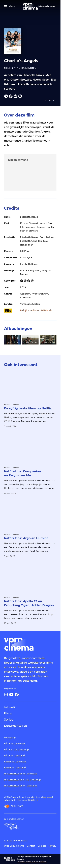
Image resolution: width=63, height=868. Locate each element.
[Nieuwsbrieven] (47, 6)
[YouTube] (11, 695)
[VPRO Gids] (12, 826)
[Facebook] (17, 695)
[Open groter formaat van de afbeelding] (12, 340)
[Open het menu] (10, 6)
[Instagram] (6, 695)
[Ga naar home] (30, 6)
